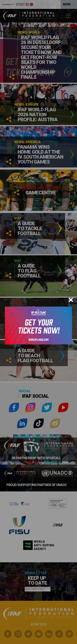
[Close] (71, 300)
